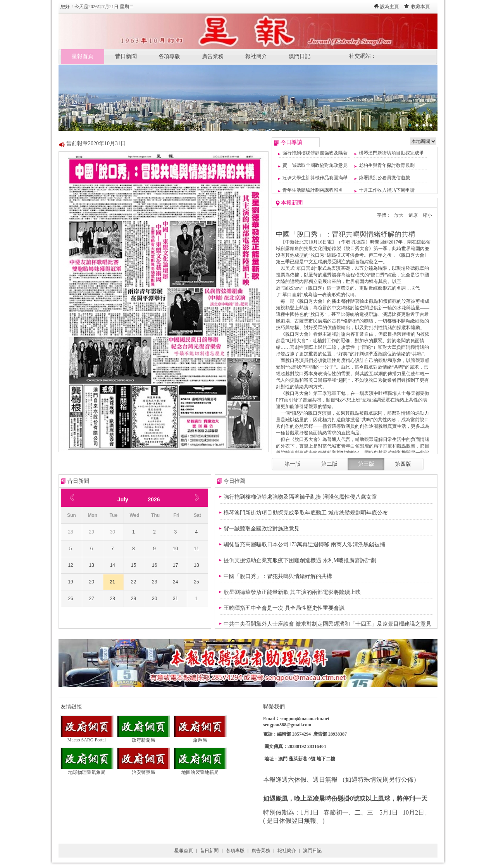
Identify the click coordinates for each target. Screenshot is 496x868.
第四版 (403, 464)
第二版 (329, 464)
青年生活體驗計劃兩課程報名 (313, 190)
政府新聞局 (144, 738)
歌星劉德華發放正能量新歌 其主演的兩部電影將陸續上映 (292, 592)
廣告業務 (213, 56)
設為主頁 (389, 7)
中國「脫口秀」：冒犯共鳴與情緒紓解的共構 (278, 576)
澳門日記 (300, 56)
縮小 (427, 215)
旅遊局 (200, 738)
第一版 (293, 464)
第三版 (366, 464)
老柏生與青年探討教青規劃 (387, 165)
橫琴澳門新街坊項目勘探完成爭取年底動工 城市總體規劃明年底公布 (306, 513)
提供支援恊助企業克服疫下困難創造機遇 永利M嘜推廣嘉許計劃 (300, 560)
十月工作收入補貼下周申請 (387, 190)
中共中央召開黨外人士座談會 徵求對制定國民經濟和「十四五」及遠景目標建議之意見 (327, 624)
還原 (413, 215)
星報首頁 (83, 56)
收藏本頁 (420, 7)
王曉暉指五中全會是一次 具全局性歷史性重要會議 (284, 608)
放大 (399, 215)
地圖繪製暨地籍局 (200, 770)
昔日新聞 (126, 56)
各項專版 (169, 56)
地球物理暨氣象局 (87, 770)
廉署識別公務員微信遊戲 (384, 178)
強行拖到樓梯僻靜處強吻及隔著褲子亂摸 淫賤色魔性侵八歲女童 (300, 497)
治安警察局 (144, 770)
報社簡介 (256, 56)
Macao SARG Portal (87, 738)
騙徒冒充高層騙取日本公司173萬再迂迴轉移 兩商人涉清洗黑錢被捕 (304, 545)
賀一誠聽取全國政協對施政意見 (315, 165)
